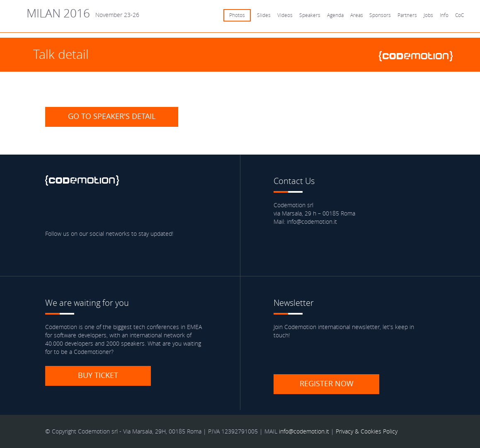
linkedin (102, 209)
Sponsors (380, 15)
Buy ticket (98, 375)
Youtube (150, 209)
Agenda (335, 15)
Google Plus (126, 209)
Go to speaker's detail (112, 116)
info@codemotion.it (304, 431)
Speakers (310, 15)
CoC (459, 15)
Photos (237, 15)
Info (444, 15)
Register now (327, 383)
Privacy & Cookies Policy (367, 431)
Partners (407, 15)
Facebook (53, 209)
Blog (174, 209)
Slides (264, 15)
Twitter (78, 209)
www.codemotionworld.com (419, 56)
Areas (357, 15)
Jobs (428, 15)
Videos (285, 15)
